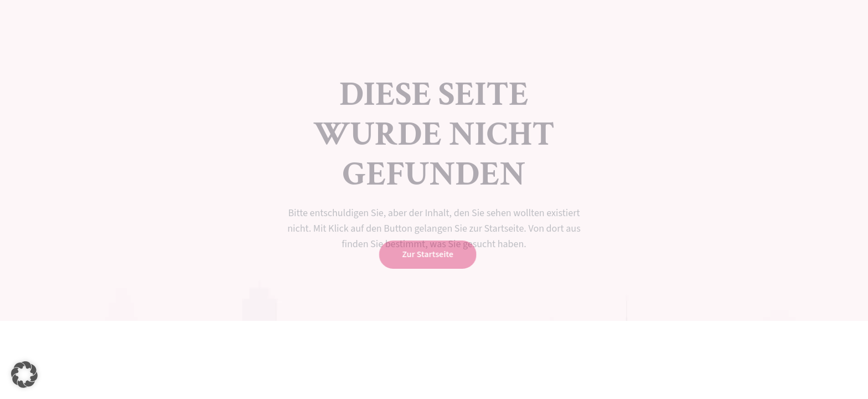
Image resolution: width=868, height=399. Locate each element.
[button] (24, 375)
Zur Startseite (427, 254)
